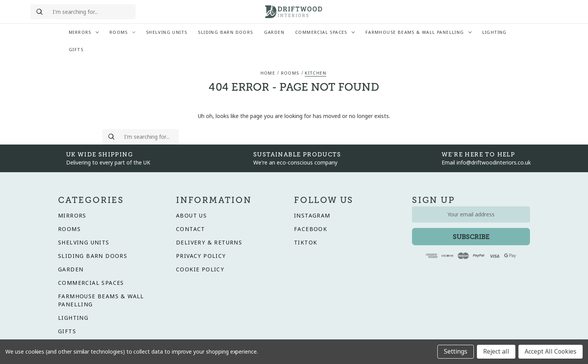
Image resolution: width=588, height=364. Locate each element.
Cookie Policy (200, 269)
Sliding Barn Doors (225, 32)
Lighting (495, 32)
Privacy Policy (201, 256)
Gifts (76, 50)
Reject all (496, 352)
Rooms (122, 32)
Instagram (312, 216)
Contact (191, 229)
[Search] (40, 12)
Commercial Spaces (325, 32)
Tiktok (306, 243)
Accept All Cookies (551, 352)
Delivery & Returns (209, 243)
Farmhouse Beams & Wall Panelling (419, 32)
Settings (456, 352)
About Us (191, 216)
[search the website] (92, 12)
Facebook (311, 229)
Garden (274, 32)
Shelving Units (167, 32)
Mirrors (84, 32)
